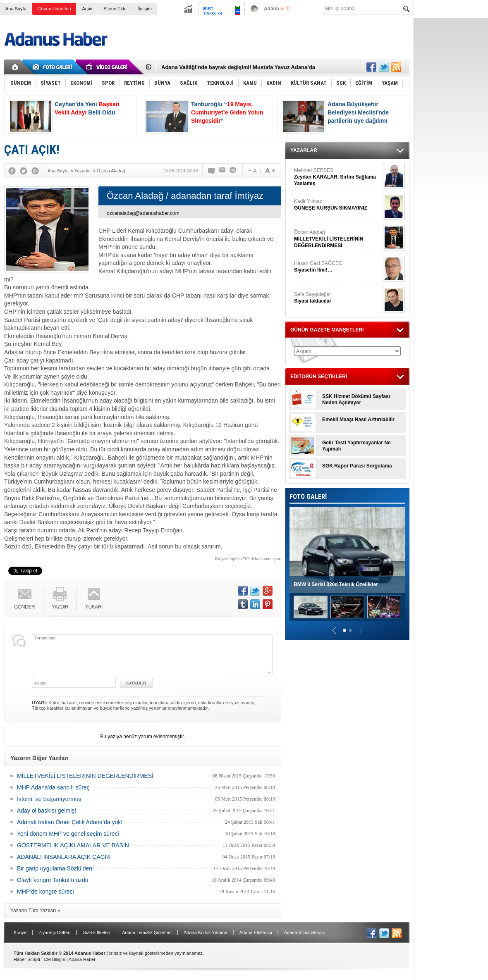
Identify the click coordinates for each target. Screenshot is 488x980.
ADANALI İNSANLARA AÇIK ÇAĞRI (64, 857)
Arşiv (87, 9)
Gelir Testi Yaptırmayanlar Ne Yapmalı (356, 446)
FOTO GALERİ (308, 497)
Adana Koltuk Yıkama (206, 932)
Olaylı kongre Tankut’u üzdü (53, 880)
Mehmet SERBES (337, 177)
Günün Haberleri (54, 9)
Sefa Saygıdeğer (337, 298)
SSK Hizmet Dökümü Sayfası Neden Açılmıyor (356, 399)
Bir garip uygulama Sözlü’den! (55, 868)
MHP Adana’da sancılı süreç (53, 787)
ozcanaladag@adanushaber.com (143, 213)
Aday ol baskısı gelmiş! (47, 811)
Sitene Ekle (115, 9)
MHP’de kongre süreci (45, 892)
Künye (20, 932)
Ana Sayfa (16, 9)
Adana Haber (82, 959)
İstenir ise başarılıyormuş (49, 799)
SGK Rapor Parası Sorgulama (357, 466)
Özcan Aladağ (337, 239)
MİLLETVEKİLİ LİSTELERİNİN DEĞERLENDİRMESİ (85, 776)
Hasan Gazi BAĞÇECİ (337, 267)
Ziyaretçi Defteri (54, 932)
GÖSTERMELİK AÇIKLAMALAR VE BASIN (73, 845)
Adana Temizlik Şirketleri (147, 932)
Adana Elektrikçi (256, 932)
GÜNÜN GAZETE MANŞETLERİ (327, 330)
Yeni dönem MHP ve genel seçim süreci (68, 834)
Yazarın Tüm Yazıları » (35, 911)
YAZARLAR (304, 150)
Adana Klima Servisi (304, 932)
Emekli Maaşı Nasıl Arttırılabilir (358, 420)
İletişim (145, 9)
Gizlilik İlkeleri (96, 932)
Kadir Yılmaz (337, 205)
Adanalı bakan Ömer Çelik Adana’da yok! (70, 822)
